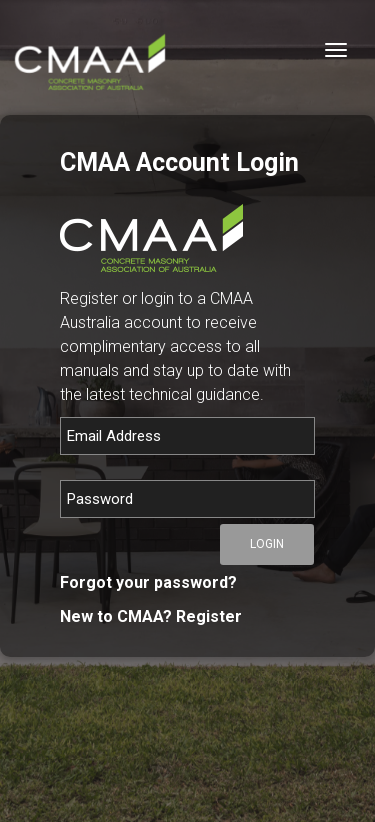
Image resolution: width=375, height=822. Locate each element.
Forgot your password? (148, 582)
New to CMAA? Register (151, 616)
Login (267, 544)
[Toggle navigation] (336, 50)
